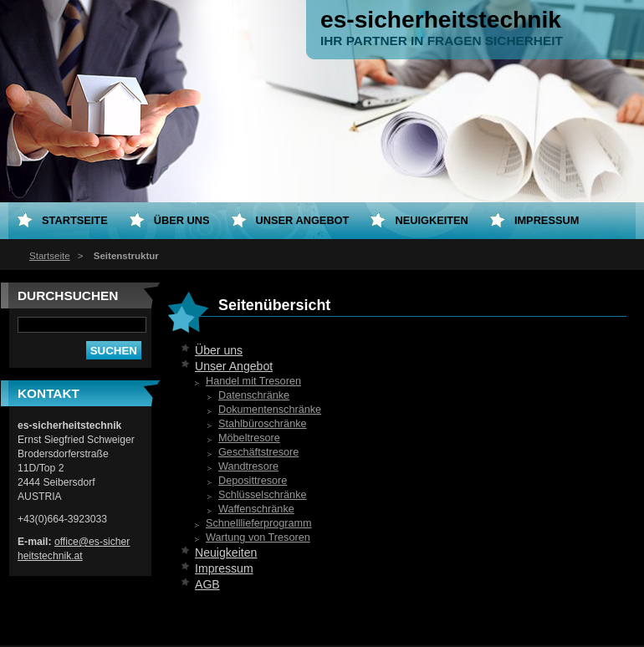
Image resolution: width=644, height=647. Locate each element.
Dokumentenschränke (270, 410)
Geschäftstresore (258, 452)
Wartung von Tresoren (258, 537)
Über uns (219, 350)
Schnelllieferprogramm (259, 523)
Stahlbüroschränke (263, 424)
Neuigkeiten (226, 553)
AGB (207, 584)
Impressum (224, 568)
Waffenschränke (256, 509)
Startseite (50, 256)
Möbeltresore (249, 438)
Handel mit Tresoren (253, 381)
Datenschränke (254, 395)
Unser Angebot (234, 366)
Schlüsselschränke (263, 495)
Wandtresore (248, 466)
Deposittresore (253, 481)
